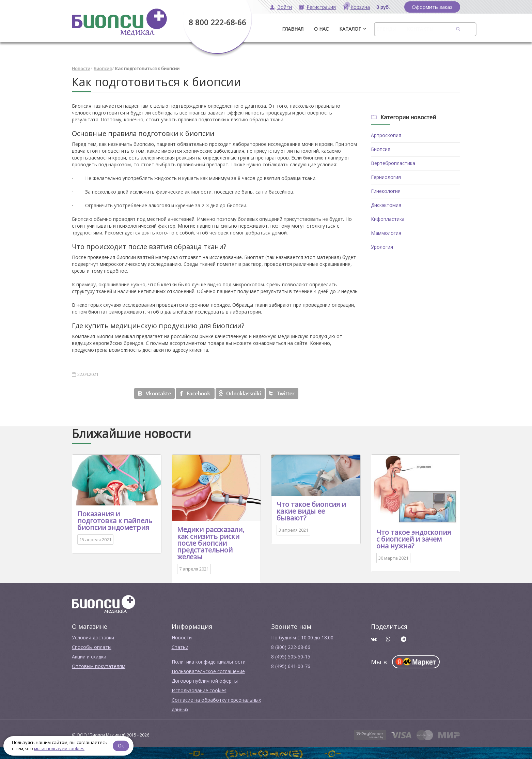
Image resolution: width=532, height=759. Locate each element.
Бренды (386, 29)
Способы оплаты (92, 646)
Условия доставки (93, 637)
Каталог (350, 29)
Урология (382, 246)
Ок (122, 745)
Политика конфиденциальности (209, 661)
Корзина (360, 7)
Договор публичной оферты (205, 680)
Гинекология (386, 190)
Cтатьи (180, 646)
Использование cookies (199, 690)
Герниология (386, 176)
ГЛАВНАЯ (293, 29)
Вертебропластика (393, 162)
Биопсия (103, 68)
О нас (321, 29)
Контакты (420, 29)
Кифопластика (388, 218)
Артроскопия (386, 134)
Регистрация (321, 7)
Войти (285, 7)
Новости (81, 68)
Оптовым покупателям (99, 665)
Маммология (386, 232)
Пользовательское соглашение (208, 671)
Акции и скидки (89, 656)
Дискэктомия (386, 204)
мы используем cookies (59, 748)
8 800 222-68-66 (217, 22)
